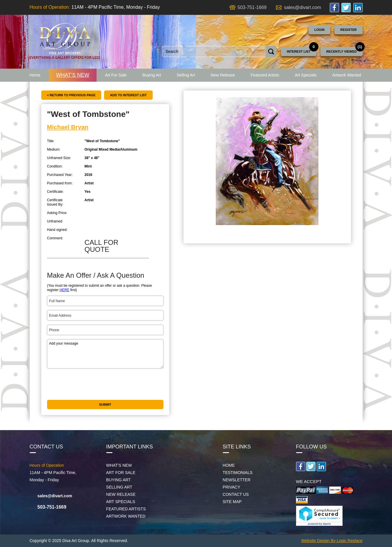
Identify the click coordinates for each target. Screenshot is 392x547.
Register (348, 30)
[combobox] (214, 51)
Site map (232, 502)
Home (35, 75)
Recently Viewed (342, 51)
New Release (223, 75)
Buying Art (152, 75)
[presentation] (91, 384)
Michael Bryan (68, 127)
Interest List (299, 51)
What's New (73, 75)
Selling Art (186, 75)
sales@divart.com (302, 7)
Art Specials (306, 75)
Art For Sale (116, 75)
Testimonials (238, 473)
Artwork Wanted (347, 75)
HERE (64, 290)
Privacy (231, 487)
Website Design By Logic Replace (332, 541)
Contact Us (236, 494)
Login (319, 30)
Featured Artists (265, 75)
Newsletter (237, 480)
